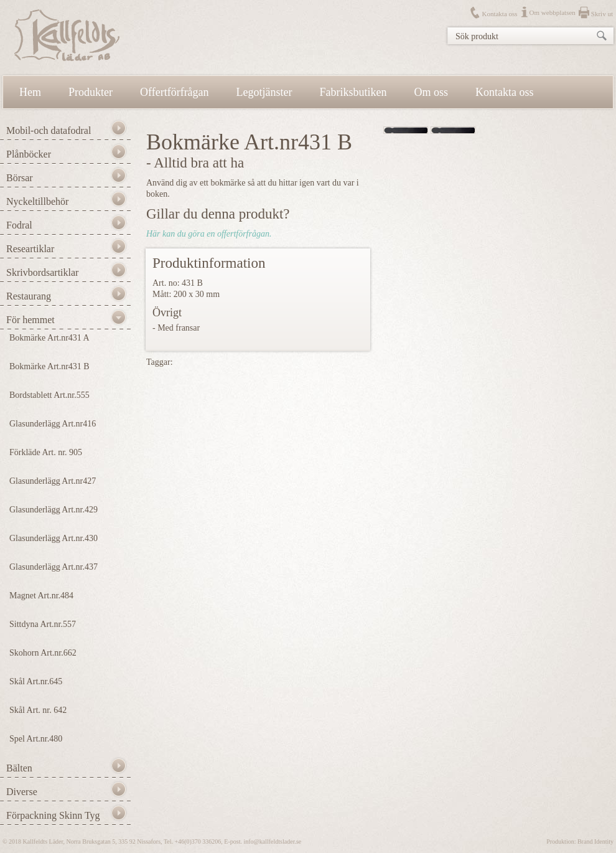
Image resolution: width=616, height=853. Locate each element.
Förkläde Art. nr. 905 (46, 452)
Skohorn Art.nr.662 (43, 653)
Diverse (22, 792)
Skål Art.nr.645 (36, 681)
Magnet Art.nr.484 (41, 596)
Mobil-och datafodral (49, 130)
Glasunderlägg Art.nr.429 (54, 510)
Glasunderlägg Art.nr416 (53, 424)
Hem (30, 92)
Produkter (91, 92)
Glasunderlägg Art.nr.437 (54, 567)
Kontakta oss (499, 14)
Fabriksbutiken (353, 92)
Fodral (19, 225)
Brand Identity (595, 841)
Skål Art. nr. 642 (38, 710)
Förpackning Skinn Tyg (53, 815)
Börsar (20, 178)
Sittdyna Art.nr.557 (43, 624)
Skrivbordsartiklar (42, 272)
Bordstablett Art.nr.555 (49, 395)
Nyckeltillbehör (37, 201)
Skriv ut (602, 14)
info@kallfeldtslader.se (272, 841)
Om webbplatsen (553, 12)
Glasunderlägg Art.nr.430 (54, 538)
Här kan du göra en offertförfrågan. (209, 234)
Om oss (432, 92)
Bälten (19, 768)
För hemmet (30, 320)
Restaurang (29, 296)
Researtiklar (30, 249)
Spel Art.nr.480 (36, 739)
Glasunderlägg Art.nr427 (53, 481)
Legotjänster (264, 92)
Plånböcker (29, 154)
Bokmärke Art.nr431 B (49, 366)
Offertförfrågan (175, 92)
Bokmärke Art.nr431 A (49, 338)
